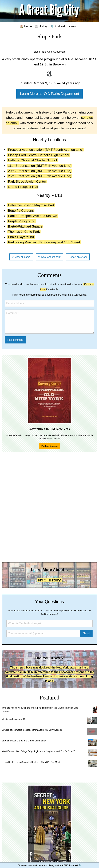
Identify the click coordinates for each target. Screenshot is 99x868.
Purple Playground (22, 221)
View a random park (49, 257)
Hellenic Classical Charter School (32, 160)
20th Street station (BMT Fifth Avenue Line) (40, 171)
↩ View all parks (21, 257)
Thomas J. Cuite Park (24, 232)
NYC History (49, 580)
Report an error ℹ (78, 257)
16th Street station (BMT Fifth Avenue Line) (40, 166)
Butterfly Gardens (21, 211)
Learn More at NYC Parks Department (49, 94)
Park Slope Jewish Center (27, 181)
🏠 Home (26, 26)
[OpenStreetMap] (56, 52)
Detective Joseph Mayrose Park (31, 205)
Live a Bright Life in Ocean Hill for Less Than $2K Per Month (31, 762)
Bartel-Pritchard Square (25, 226)
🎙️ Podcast (58, 26)
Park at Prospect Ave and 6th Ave (33, 216)
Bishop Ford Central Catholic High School (39, 155)
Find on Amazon (49, 446)
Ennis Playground (21, 237)
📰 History (41, 26)
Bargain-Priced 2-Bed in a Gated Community (24, 741)
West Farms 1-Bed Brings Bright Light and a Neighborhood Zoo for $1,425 (38, 751)
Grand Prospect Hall (23, 187)
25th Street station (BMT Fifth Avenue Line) (40, 176)
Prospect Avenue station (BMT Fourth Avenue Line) (46, 150)
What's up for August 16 (13, 719)
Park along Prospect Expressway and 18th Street (44, 242)
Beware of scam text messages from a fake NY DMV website (32, 730)
